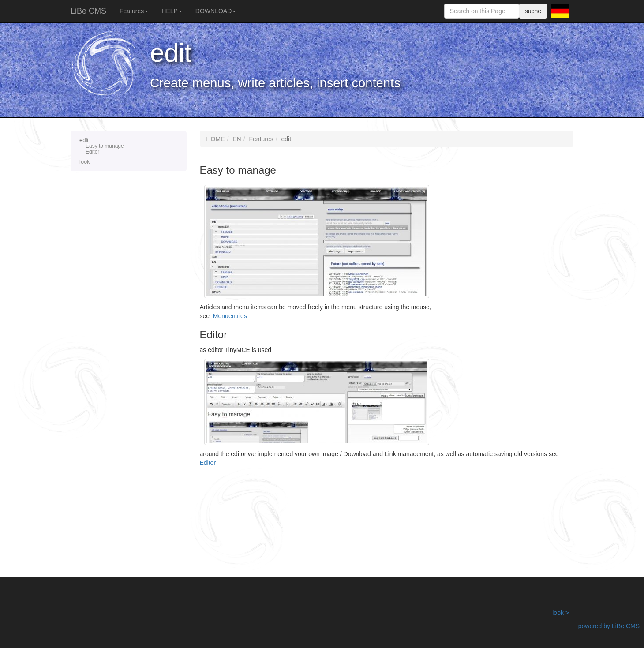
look (85, 162)
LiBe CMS (88, 11)
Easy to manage (105, 146)
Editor (92, 152)
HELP (172, 11)
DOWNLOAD (216, 11)
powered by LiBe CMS (609, 626)
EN (237, 139)
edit (129, 146)
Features (134, 11)
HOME (216, 139)
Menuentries (230, 316)
